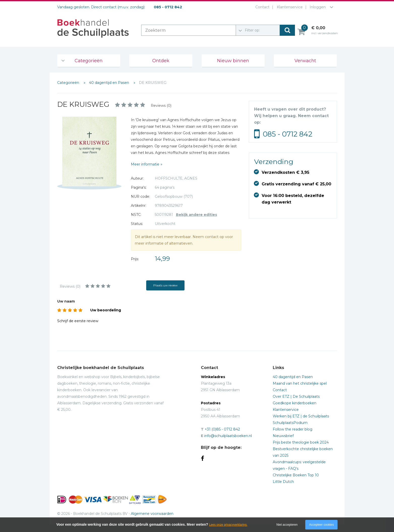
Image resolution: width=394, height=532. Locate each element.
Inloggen (318, 7)
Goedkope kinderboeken (295, 403)
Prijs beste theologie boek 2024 (301, 442)
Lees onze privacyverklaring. (228, 525)
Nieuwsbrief (283, 436)
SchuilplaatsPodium (290, 423)
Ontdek (161, 61)
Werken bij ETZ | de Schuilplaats (301, 416)
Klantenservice (289, 7)
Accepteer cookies (321, 525)
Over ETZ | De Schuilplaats (296, 396)
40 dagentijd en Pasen (110, 83)
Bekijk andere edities (196, 215)
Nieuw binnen (233, 61)
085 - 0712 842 (288, 134)
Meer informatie (145, 164)
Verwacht (305, 61)
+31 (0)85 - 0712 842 (222, 429)
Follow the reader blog (293, 429)
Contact (261, 7)
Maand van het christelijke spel (300, 383)
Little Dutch (283, 482)
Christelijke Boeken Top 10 (296, 475)
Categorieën (89, 61)
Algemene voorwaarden (152, 514)
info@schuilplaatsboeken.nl (228, 436)
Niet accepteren (287, 525)
